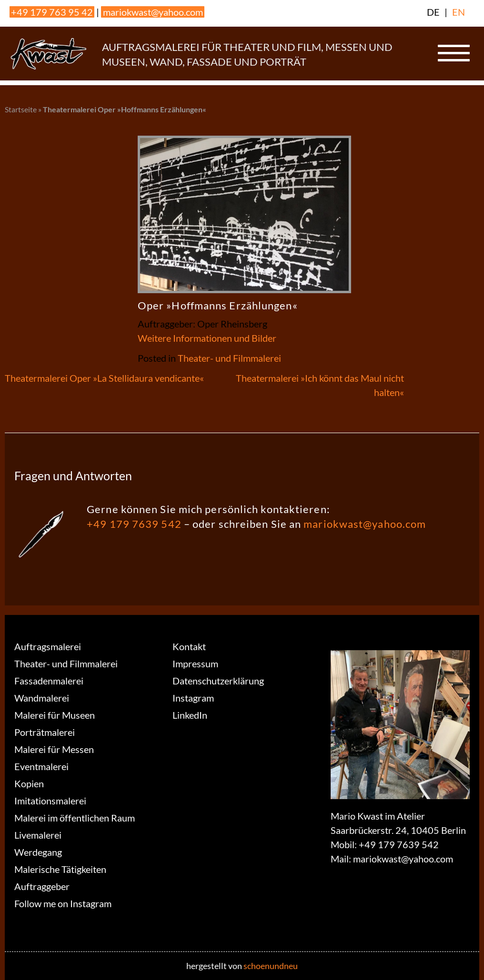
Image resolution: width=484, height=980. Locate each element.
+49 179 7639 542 (134, 524)
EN (459, 12)
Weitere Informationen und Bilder (207, 338)
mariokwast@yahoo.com (153, 12)
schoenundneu (271, 966)
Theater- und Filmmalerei (229, 358)
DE (433, 12)
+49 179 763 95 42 (52, 12)
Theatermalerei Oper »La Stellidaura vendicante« (104, 378)
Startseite (21, 109)
